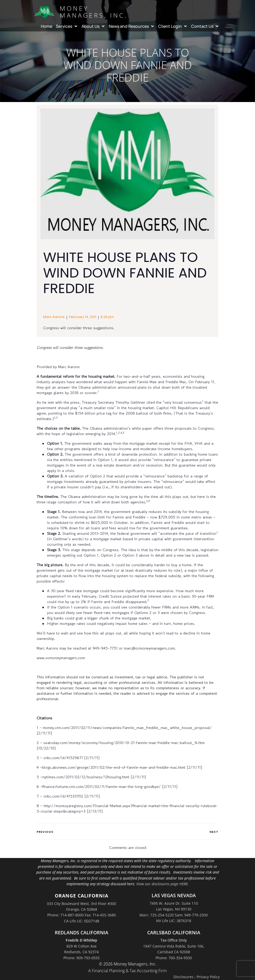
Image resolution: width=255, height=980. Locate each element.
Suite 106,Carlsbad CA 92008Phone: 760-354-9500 (180, 952)
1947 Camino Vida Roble (164, 946)
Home (46, 26)
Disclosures (183, 977)
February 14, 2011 (83, 317)
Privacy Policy (208, 977)
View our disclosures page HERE (162, 884)
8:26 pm (107, 317)
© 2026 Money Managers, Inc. (128, 964)
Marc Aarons (54, 317)
